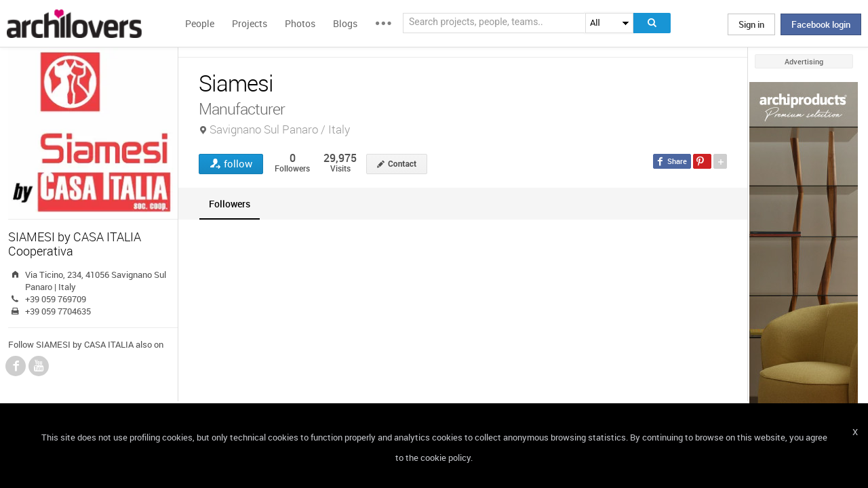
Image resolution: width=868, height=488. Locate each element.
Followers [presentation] (230, 204)
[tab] (230, 204)
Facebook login (821, 24)
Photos (300, 23)
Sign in (751, 24)
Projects (250, 23)
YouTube (39, 366)
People (200, 23)
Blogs (345, 23)
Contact (402, 164)
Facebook (16, 366)
